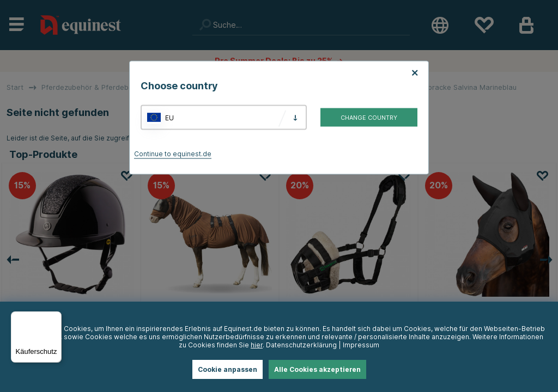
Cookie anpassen (228, 369)
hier (257, 345)
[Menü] (55, 318)
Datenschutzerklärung (301, 345)
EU (169, 117)
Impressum (361, 345)
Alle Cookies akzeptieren (317, 369)
